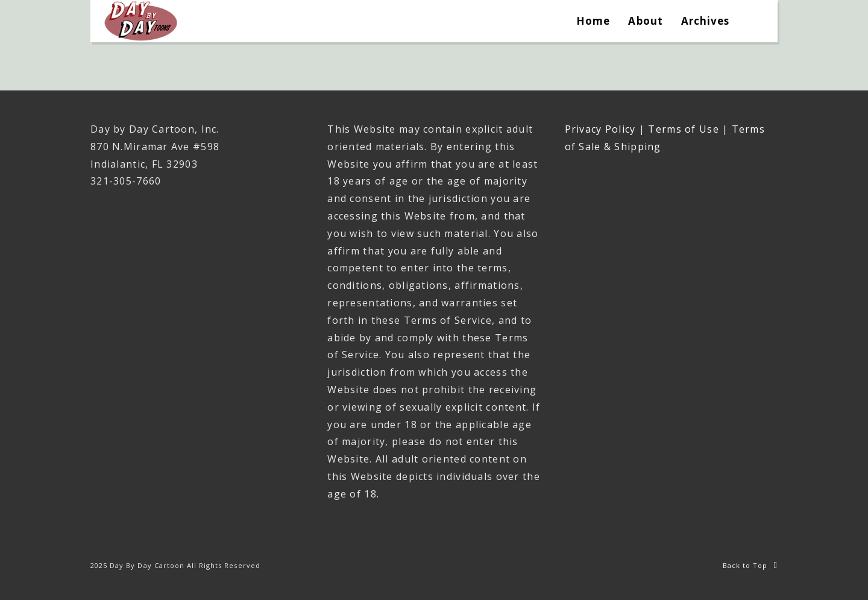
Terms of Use (683, 129)
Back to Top (750, 565)
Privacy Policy (600, 129)
